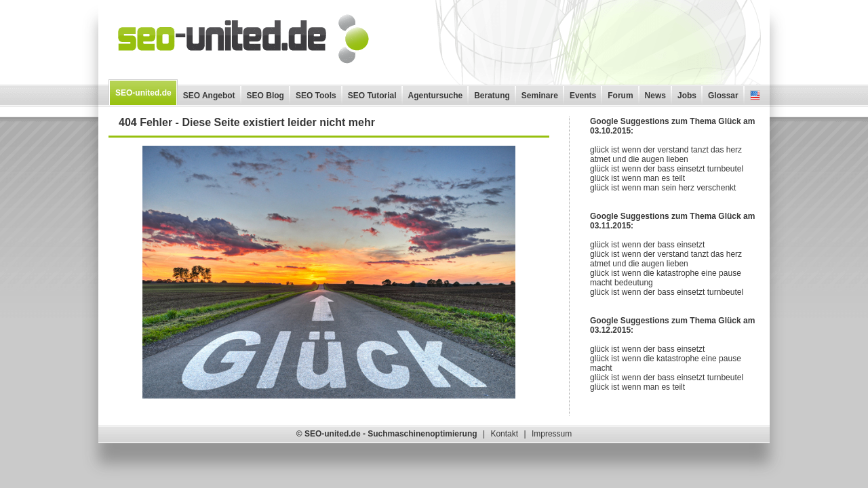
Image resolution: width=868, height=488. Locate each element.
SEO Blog (265, 96)
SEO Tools (316, 96)
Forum (620, 96)
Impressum (552, 434)
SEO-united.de (143, 93)
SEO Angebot (209, 96)
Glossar (723, 96)
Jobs (687, 96)
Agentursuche (436, 96)
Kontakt (504, 434)
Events (583, 96)
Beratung (492, 96)
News (655, 96)
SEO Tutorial (372, 96)
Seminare (540, 96)
